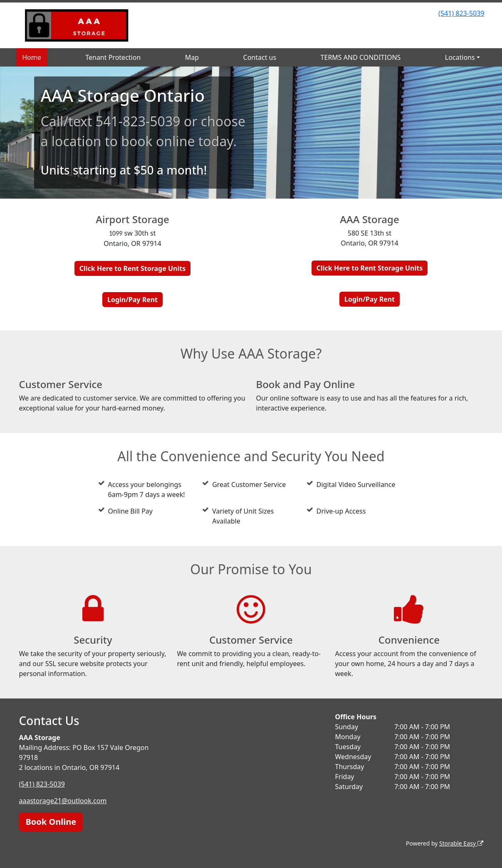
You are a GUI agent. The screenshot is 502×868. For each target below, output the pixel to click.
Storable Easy (461, 843)
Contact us (260, 57)
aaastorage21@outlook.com (63, 801)
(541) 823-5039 (461, 13)
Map (192, 57)
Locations (460, 57)
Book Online (51, 822)
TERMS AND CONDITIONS (361, 57)
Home (32, 57)
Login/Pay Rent (132, 300)
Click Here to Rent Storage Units (132, 268)
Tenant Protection (113, 57)
